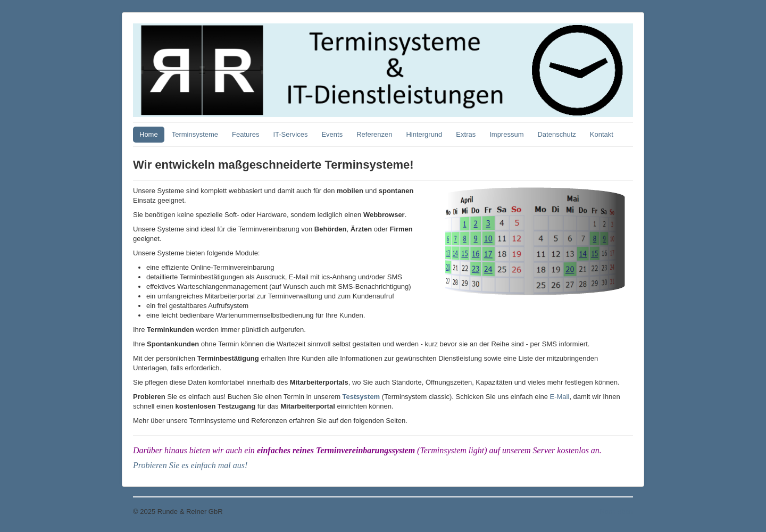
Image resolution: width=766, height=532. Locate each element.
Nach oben (616, 512)
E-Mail (560, 397)
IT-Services (290, 134)
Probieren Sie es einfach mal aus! (190, 465)
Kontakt (602, 134)
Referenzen (374, 134)
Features (245, 134)
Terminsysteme (195, 134)
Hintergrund (424, 134)
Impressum (506, 134)
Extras (466, 134)
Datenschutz (556, 134)
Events (332, 134)
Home (149, 134)
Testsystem (361, 397)
